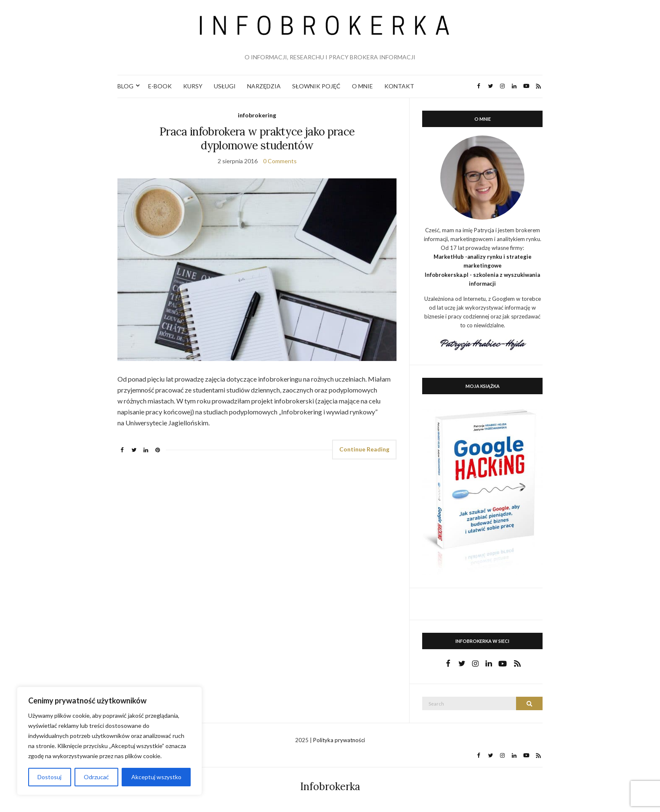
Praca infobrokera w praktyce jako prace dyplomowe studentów (257, 138)
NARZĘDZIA (264, 86)
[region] (109, 741)
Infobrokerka (330, 787)
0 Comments (280, 161)
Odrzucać (96, 777)
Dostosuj (49, 777)
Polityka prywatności (339, 740)
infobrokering (257, 115)
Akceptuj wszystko (156, 777)
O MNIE (362, 86)
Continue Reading (364, 449)
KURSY (193, 86)
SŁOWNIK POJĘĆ (316, 86)
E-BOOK (160, 86)
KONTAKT (399, 86)
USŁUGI (225, 86)
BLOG (125, 86)
